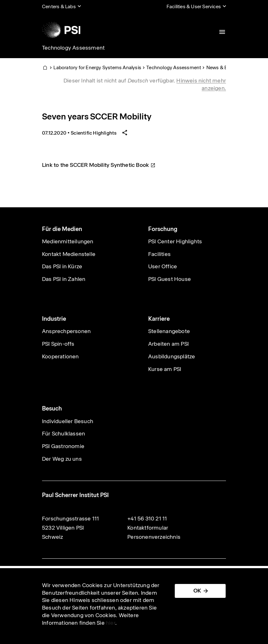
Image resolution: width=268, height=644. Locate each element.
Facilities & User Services (194, 6)
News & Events (223, 67)
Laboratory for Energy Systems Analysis (97, 67)
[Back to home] (61, 30)
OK (197, 591)
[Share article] (125, 133)
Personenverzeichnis (154, 537)
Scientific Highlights (94, 133)
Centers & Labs (59, 6)
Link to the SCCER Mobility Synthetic (99, 165)
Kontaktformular (148, 528)
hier (111, 623)
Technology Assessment (73, 48)
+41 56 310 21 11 (147, 519)
